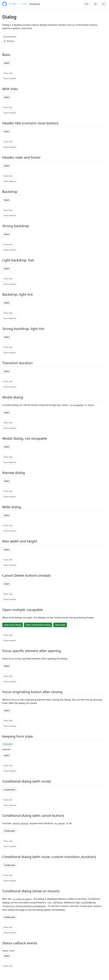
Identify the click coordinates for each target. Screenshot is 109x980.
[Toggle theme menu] (96, 4)
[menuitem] (33, 41)
